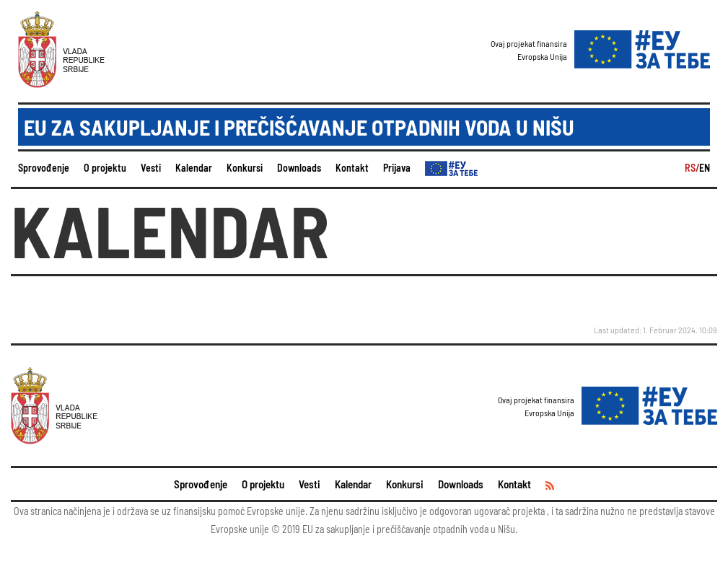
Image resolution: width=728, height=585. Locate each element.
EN (705, 168)
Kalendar (194, 168)
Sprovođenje (44, 168)
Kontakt (352, 168)
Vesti (151, 168)
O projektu (105, 168)
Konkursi (245, 168)
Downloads (299, 168)
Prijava (397, 168)
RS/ (692, 168)
